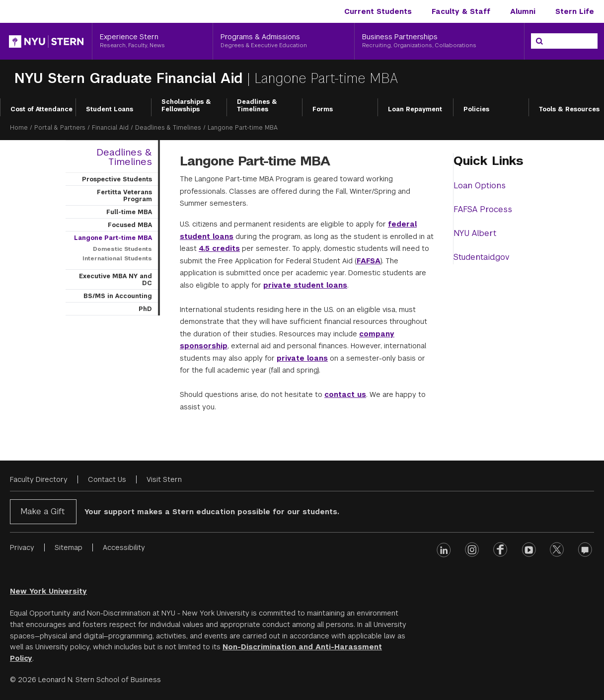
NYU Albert (475, 233)
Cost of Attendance (41, 109)
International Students (117, 258)
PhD (145, 309)
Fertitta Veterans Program (124, 196)
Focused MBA (130, 225)
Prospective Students (117, 179)
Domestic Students (122, 249)
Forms (323, 109)
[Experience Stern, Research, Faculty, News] (152, 41)
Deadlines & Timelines (257, 106)
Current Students (378, 11)
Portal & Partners (60, 128)
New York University (48, 591)
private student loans (305, 285)
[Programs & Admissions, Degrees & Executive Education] (284, 41)
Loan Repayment (415, 109)
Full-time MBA (129, 212)
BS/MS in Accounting (118, 296)
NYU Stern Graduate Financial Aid (128, 78)
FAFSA (369, 261)
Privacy (22, 547)
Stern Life (575, 11)
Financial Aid (110, 128)
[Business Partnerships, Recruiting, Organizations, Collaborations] (439, 41)
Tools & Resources (569, 109)
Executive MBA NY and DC (115, 280)
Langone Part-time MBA (113, 238)
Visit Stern (164, 479)
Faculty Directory (39, 479)
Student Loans (110, 109)
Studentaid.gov (482, 257)
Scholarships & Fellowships (186, 106)
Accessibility (124, 547)
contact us (345, 394)
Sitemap (69, 547)
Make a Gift (42, 511)
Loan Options (480, 186)
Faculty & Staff (461, 11)
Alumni (523, 11)
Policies (476, 109)
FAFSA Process (483, 209)
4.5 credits (219, 248)
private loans (302, 358)
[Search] (539, 41)
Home (19, 128)
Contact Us (107, 479)
